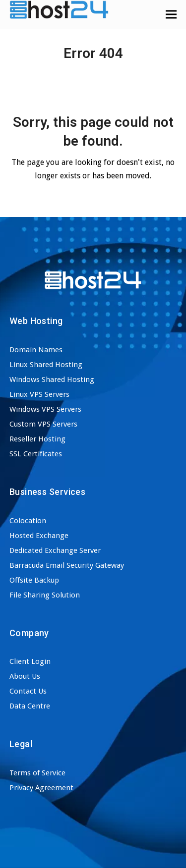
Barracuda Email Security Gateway (67, 565)
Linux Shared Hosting (46, 365)
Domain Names (36, 350)
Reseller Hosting (37, 439)
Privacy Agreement (41, 788)
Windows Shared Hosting (52, 380)
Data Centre (30, 706)
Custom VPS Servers (43, 424)
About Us (25, 676)
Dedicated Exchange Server (55, 550)
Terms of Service (37, 773)
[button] (171, 14)
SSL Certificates (36, 454)
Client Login (30, 661)
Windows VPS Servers (45, 409)
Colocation (28, 521)
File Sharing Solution (45, 595)
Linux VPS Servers (39, 394)
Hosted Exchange (39, 536)
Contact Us (28, 691)
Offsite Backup (34, 580)
